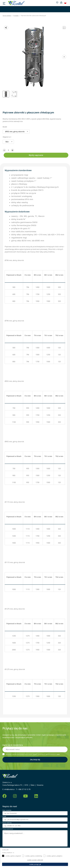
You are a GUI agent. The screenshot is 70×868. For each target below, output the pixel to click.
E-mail (4, 817)
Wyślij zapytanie (36, 155)
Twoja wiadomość (8, 829)
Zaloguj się (35, 760)
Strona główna (7, 16)
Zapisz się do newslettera (13, 745)
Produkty (16, 16)
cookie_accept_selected (35, 860)
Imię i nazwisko (7, 810)
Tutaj (58, 754)
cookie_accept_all (35, 864)
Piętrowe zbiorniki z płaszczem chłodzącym (33, 16)
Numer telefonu (7, 823)
